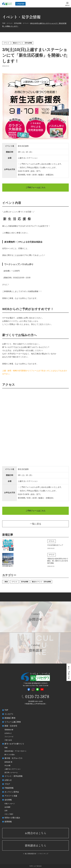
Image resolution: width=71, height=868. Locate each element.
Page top (69, 675)
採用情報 (8, 822)
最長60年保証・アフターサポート (16, 751)
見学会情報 (25, 582)
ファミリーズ (9, 737)
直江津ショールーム (11, 772)
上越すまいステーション (13, 769)
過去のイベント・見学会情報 (22, 43)
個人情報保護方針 (31, 854)
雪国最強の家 (9, 730)
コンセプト (9, 714)
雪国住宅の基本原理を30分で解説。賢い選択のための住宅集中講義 (58, 561)
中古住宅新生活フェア (55, 545)
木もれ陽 (7, 766)
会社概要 (7, 807)
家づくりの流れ (10, 755)
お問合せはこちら (36, 833)
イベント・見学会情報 (14, 776)
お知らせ (8, 780)
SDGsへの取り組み (12, 818)
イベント (6, 43)
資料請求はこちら (36, 845)
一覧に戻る (36, 524)
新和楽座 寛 (8, 762)
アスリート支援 (11, 796)
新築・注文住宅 (11, 726)
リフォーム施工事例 (13, 722)
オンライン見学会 (12, 792)
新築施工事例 (10, 718)
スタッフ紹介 (9, 814)
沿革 (6, 811)
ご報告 (6, 582)
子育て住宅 (8, 740)
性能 (6, 748)
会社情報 (8, 800)
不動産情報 (9, 788)
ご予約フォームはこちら (36, 187)
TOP (6, 710)
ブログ (7, 784)
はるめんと (8, 733)
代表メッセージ (10, 804)
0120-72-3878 (24, 171)
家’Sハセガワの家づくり (14, 744)
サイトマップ (44, 854)
